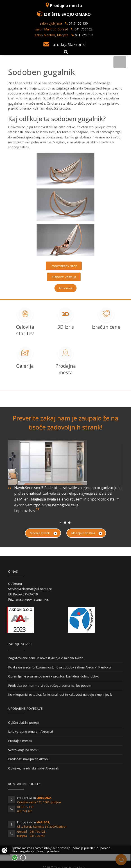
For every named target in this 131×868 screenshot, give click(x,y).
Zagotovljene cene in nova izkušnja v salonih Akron (46, 658)
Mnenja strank (44, 533)
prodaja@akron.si (69, 44)
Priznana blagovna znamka (28, 599)
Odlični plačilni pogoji (23, 722)
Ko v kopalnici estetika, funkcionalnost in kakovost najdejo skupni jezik (60, 695)
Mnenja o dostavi (87, 533)
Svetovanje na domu (23, 750)
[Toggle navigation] (120, 62)
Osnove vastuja (64, 277)
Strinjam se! (15, 858)
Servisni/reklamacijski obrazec (30, 589)
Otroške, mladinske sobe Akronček (34, 768)
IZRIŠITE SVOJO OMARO (67, 14)
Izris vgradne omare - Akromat (31, 731)
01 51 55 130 (78, 23)
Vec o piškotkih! (23, 858)
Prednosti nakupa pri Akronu (29, 759)
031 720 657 (84, 35)
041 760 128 (83, 29)
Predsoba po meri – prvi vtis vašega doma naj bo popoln (50, 685)
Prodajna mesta (66, 5)
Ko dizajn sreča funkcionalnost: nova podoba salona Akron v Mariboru (59, 667)
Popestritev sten (64, 266)
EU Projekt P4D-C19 (23, 594)
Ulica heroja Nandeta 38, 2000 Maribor (42, 827)
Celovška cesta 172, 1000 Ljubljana (39, 802)
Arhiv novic (66, 288)
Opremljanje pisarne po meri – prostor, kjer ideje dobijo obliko (54, 676)
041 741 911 (25, 811)
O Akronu (15, 584)
